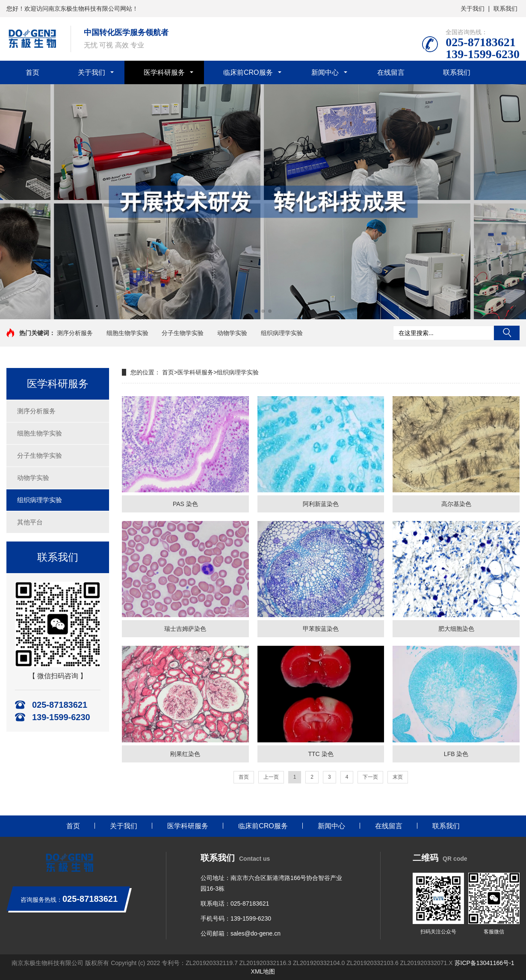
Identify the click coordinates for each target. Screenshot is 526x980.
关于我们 (473, 9)
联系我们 (505, 9)
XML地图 (263, 971)
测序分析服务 (75, 333)
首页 (33, 72)
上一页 (271, 777)
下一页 (370, 777)
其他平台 (30, 522)
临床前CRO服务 (248, 72)
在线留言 (391, 72)
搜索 (507, 333)
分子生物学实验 (183, 333)
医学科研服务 (164, 72)
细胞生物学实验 (127, 333)
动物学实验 (232, 333)
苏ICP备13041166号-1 (485, 963)
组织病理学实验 (282, 333)
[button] (256, 311)
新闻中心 (325, 72)
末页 (398, 777)
